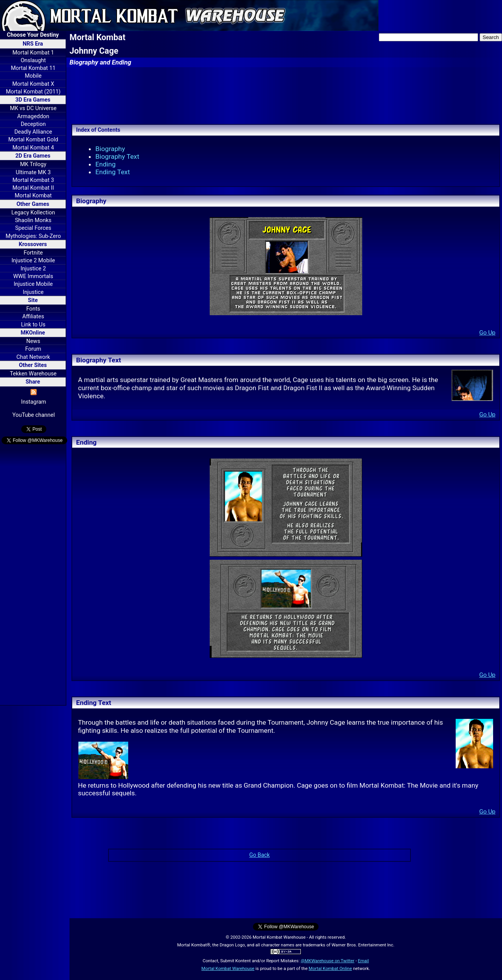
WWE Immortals (33, 276)
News (33, 341)
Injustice (33, 292)
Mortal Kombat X (33, 84)
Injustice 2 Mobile (33, 261)
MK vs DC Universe (33, 108)
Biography (110, 149)
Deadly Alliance (33, 132)
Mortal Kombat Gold (33, 140)
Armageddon (33, 116)
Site (33, 300)
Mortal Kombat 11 (33, 68)
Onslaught (33, 60)
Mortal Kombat (33, 196)
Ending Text (113, 172)
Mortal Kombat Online (330, 968)
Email (364, 961)
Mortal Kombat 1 (33, 53)
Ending (106, 164)
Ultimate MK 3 (33, 172)
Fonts (33, 309)
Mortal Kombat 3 (33, 180)
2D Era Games (33, 156)
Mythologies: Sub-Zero (33, 236)
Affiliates (33, 317)
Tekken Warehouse (33, 374)
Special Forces (33, 228)
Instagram (34, 402)
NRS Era (33, 44)
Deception (33, 124)
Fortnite (33, 253)
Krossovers (33, 244)
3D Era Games (33, 100)
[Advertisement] (33, 576)
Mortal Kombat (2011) (33, 92)
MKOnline (33, 333)
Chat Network (33, 357)
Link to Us (33, 325)
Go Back (259, 855)
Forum (33, 349)
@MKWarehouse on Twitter (328, 961)
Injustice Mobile (33, 284)
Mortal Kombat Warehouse (228, 968)
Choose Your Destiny (33, 35)
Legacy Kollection (33, 213)
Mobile (33, 76)
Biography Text (117, 156)
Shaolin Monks (33, 220)
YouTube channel (34, 415)
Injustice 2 (33, 269)
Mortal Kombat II (33, 188)
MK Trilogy (33, 164)
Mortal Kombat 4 (33, 148)
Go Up (487, 333)
